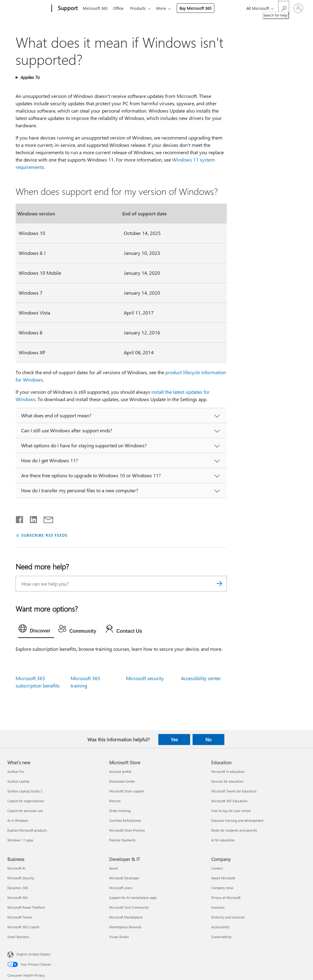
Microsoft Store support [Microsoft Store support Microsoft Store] (127, 791)
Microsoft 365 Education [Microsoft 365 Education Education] (229, 801)
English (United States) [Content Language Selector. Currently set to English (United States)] (33, 954)
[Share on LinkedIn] (31, 518)
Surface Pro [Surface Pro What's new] (16, 771)
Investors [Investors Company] (218, 907)
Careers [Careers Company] (217, 868)
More (165, 8)
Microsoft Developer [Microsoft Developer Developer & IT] (124, 878)
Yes (174, 740)
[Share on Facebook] (20, 518)
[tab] (36, 630)
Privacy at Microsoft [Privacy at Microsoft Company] (226, 898)
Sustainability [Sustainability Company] (221, 937)
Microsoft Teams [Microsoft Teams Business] (20, 917)
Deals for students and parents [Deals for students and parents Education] (234, 830)
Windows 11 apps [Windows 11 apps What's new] (20, 840)
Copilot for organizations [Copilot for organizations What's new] (26, 801)
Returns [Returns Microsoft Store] (115, 801)
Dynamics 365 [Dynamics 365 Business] (18, 888)
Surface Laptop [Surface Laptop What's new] (18, 781)
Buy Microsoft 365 (199, 8)
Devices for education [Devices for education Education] (227, 781)
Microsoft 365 (95, 8)
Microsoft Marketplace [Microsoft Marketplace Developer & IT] (126, 917)
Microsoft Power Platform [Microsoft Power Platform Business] (26, 907)
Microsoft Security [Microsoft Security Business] (21, 878)
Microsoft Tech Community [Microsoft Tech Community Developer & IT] (129, 907)
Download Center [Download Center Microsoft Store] (122, 781)
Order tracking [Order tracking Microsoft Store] (120, 811)
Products (140, 8)
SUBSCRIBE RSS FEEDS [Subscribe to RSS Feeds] (44, 535)
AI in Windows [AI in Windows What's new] (18, 820)
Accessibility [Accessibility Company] (220, 927)
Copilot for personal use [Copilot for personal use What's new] (25, 811)
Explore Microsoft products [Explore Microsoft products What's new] (27, 830)
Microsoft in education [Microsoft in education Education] (228, 771)
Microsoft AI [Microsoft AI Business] (16, 868)
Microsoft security (145, 678)
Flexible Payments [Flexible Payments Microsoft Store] (122, 840)
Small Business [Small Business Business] (18, 937)
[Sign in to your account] (298, 8)
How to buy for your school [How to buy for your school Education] (231, 811)
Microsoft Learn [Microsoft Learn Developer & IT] (121, 888)
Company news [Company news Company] (222, 888)
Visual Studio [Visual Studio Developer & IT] (119, 937)
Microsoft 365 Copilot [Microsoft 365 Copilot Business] (23, 927)
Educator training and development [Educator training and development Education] (237, 820)
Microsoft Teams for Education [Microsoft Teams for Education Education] (234, 791)
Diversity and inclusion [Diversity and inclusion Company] (228, 917)
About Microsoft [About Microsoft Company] (223, 878)
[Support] (67, 9)
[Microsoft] (28, 9)
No (208, 740)
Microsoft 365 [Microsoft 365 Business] (18, 898)
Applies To (30, 77)
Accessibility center (201, 678)
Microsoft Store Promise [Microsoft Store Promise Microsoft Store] (127, 830)
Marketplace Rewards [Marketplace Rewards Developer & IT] (125, 927)
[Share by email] (46, 518)
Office (120, 8)
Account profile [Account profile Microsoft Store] (120, 771)
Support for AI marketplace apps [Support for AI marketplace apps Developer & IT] (133, 898)
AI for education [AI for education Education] (223, 840)
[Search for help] (284, 8)
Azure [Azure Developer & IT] (113, 868)
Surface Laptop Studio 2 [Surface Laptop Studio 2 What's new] (25, 791)
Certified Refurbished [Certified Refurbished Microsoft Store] (125, 820)
